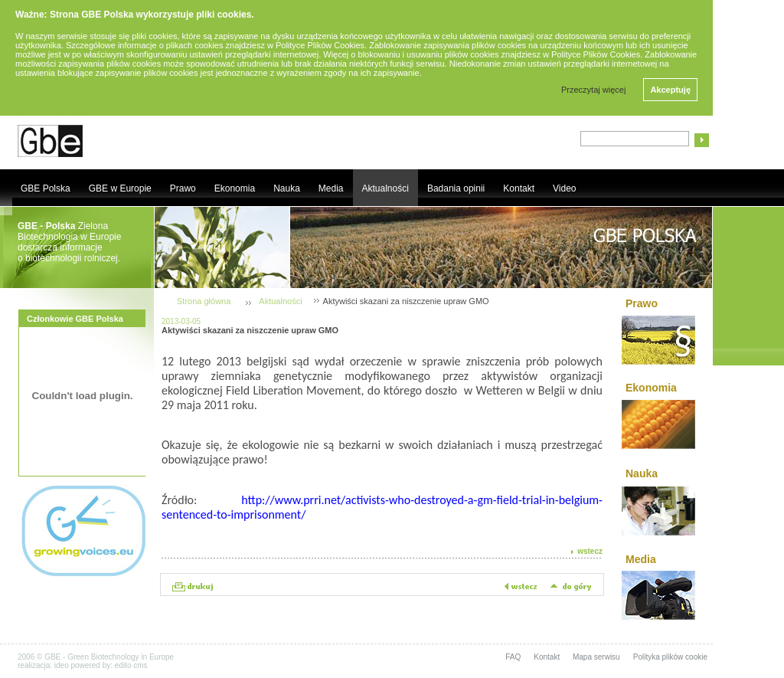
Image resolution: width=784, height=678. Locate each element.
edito (123, 665)
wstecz (590, 551)
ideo (62, 665)
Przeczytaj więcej (593, 90)
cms (140, 665)
